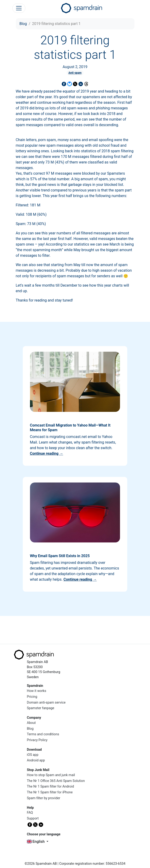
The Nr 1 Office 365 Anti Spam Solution (56, 781)
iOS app (33, 755)
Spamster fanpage (41, 708)
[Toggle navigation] (19, 8)
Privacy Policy (37, 740)
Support (33, 818)
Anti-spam (75, 73)
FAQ (30, 813)
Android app (36, 760)
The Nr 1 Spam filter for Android (51, 786)
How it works (37, 691)
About (31, 723)
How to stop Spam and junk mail (51, 775)
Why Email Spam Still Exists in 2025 (60, 556)
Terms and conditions (43, 734)
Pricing (32, 697)
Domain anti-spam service (46, 703)
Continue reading (47, 453)
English (36, 842)
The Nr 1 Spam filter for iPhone (50, 792)
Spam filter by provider (44, 798)
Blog (23, 24)
